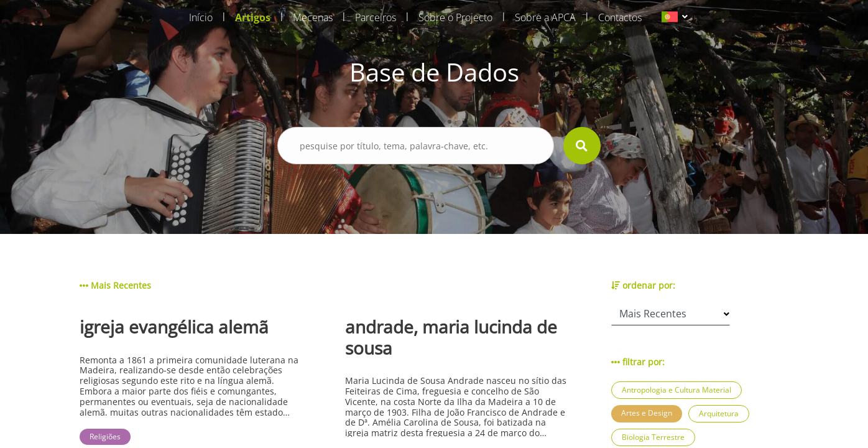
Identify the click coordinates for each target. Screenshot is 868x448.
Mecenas (313, 17)
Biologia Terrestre (653, 437)
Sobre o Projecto (455, 17)
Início (201, 17)
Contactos (620, 17)
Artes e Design (647, 413)
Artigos (253, 17)
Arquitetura (719, 413)
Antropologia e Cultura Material (676, 390)
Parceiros (376, 17)
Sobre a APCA (545, 17)
